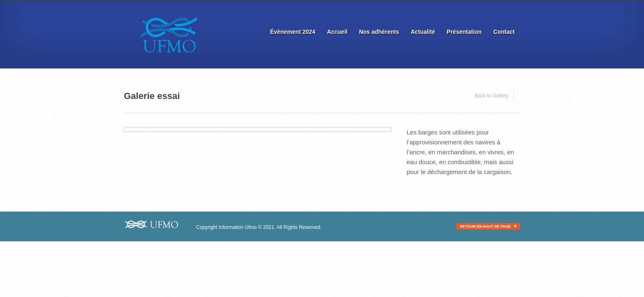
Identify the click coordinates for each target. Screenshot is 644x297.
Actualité (423, 32)
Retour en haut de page (488, 226)
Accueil (337, 32)
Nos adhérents (379, 32)
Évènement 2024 (293, 32)
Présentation (464, 32)
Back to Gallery (491, 96)
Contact (504, 32)
